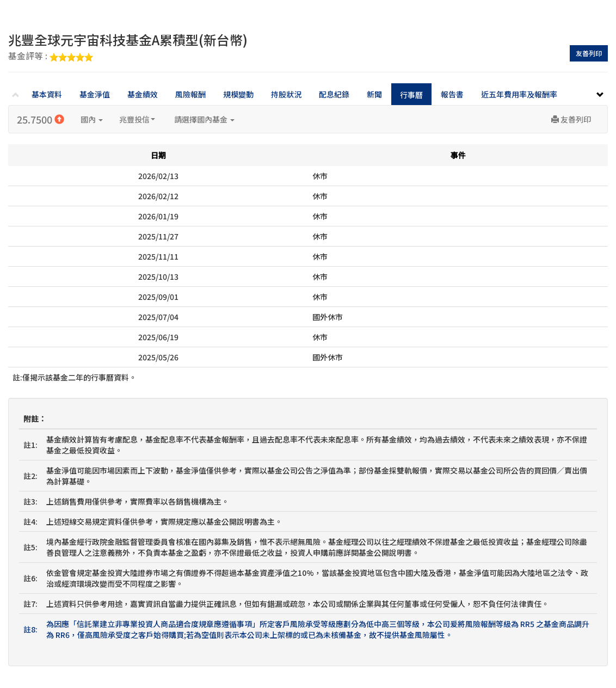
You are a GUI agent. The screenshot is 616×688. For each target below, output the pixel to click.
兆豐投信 (137, 119)
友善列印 (589, 53)
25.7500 (41, 119)
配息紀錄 (334, 94)
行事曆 (411, 95)
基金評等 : (51, 57)
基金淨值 (95, 94)
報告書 (452, 94)
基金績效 (143, 94)
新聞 (374, 94)
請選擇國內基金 (204, 119)
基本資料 (47, 94)
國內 (92, 119)
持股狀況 (286, 94)
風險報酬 (190, 94)
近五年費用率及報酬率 (519, 94)
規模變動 (238, 94)
